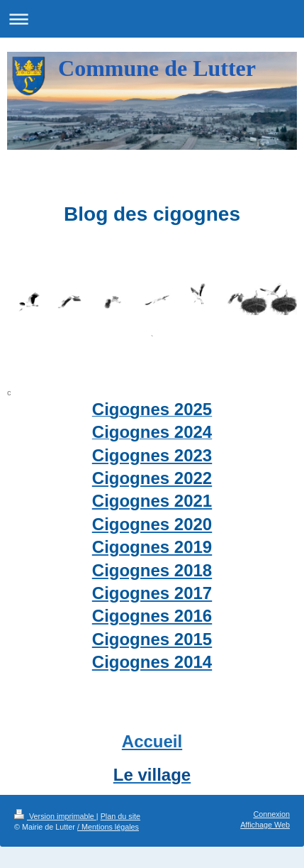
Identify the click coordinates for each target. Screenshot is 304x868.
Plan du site (120, 816)
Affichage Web (265, 825)
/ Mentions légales (108, 827)
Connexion (271, 814)
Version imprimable (55, 816)
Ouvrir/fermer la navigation (152, 19)
